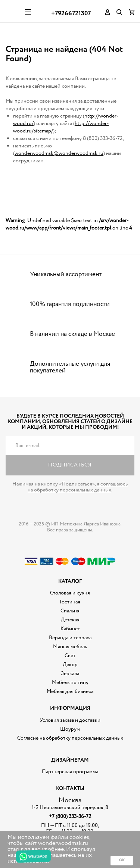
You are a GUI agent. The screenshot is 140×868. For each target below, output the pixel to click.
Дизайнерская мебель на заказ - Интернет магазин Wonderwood (13, 11)
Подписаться (70, 465)
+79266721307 (71, 14)
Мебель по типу (70, 683)
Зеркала (70, 674)
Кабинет (70, 629)
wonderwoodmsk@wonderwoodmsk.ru (59, 153)
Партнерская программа (70, 772)
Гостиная (70, 602)
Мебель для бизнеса (70, 691)
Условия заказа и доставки (70, 720)
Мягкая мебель (70, 647)
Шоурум (70, 729)
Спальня (70, 611)
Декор (70, 665)
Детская (70, 620)
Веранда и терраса (70, 638)
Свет (70, 656)
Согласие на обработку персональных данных (70, 738)
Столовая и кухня (70, 593)
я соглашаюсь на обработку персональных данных (78, 487)
